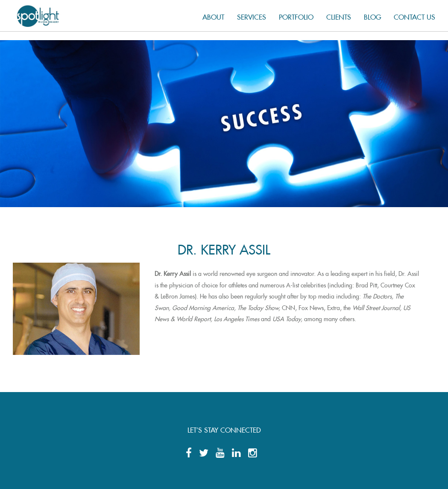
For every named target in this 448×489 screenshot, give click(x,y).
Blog (372, 16)
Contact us (414, 16)
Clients (339, 16)
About (213, 16)
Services (252, 16)
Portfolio (296, 16)
